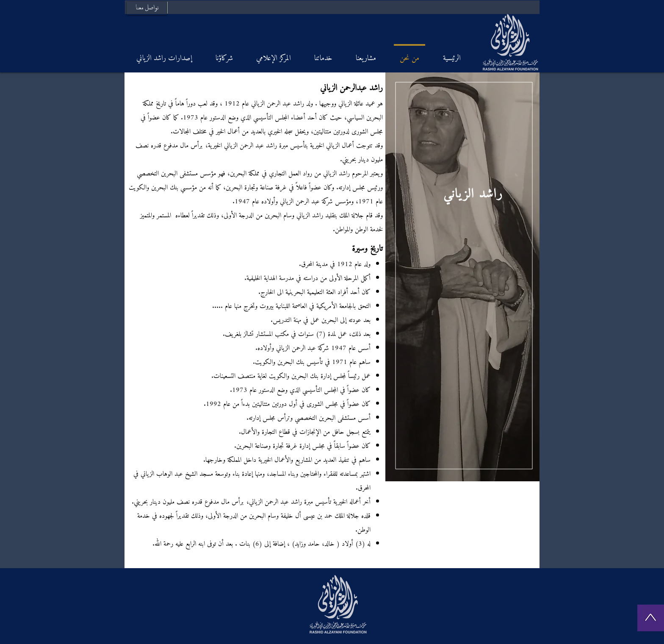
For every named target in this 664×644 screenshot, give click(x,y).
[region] (462, 277)
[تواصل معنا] (147, 8)
